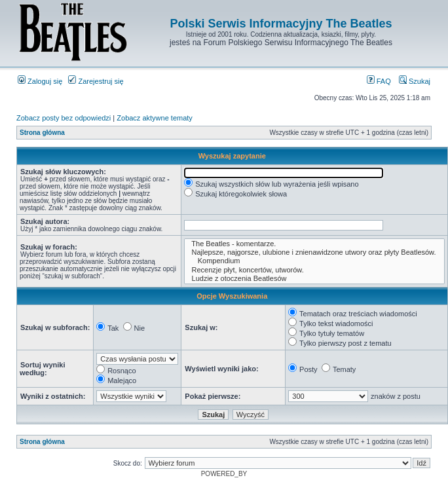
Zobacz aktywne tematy (155, 118)
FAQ (379, 81)
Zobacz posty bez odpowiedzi (64, 118)
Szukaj (415, 81)
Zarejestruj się (96, 81)
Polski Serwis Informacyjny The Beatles (281, 24)
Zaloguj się (40, 81)
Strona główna (42, 133)
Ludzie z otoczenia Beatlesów (314, 279)
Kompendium (314, 261)
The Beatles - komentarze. (314, 244)
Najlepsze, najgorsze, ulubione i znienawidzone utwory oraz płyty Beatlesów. (314, 252)
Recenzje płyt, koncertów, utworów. (314, 270)
